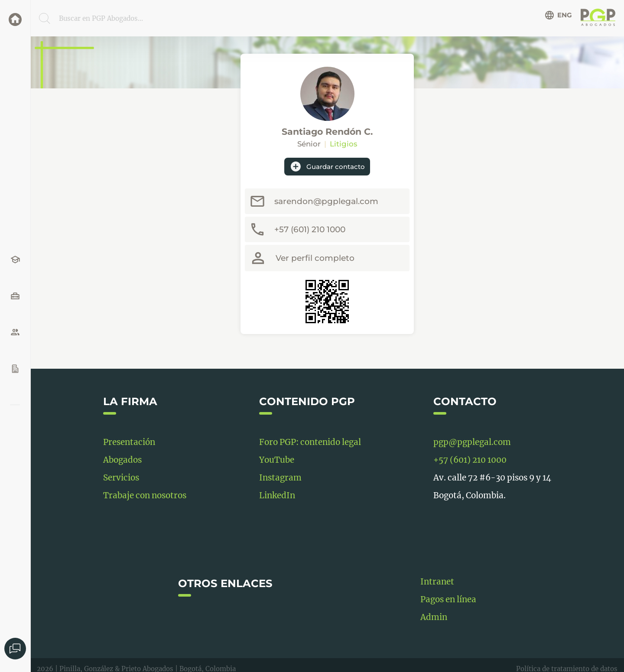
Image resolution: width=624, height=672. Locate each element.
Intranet (437, 582)
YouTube (277, 460)
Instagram (280, 478)
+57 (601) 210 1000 (310, 229)
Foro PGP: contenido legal (310, 442)
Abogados (122, 460)
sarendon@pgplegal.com (326, 201)
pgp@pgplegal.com (472, 442)
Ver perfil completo (315, 258)
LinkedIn (277, 495)
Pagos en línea (448, 599)
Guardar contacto (327, 167)
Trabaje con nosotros (145, 495)
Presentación (129, 442)
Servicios (121, 478)
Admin (434, 617)
